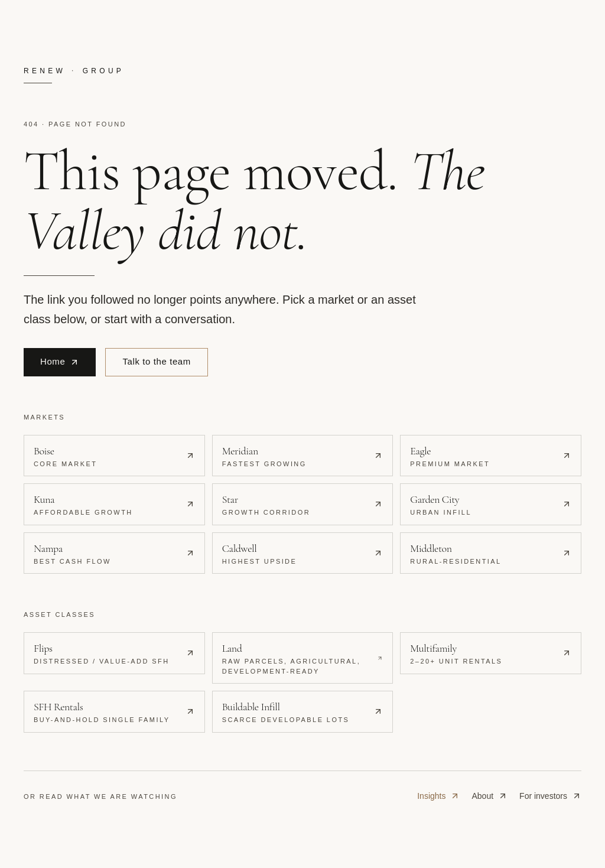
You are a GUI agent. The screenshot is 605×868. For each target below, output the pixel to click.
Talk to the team (157, 361)
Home (60, 361)
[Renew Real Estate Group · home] (302, 75)
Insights (438, 796)
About (489, 796)
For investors (550, 796)
